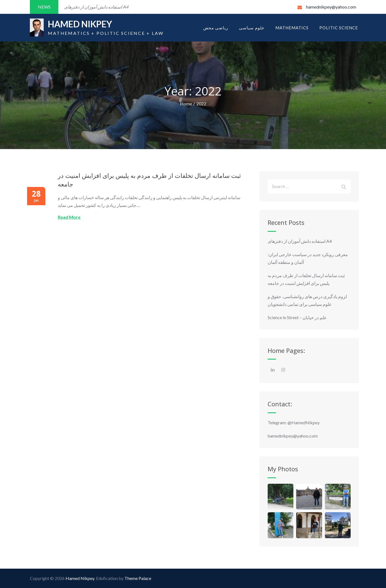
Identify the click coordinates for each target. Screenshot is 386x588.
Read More (69, 217)
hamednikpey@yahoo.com (327, 7)
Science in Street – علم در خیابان (297, 317)
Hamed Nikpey (80, 24)
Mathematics (292, 28)
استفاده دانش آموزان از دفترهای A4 (300, 241)
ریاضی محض (216, 28)
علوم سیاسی (252, 28)
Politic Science (339, 28)
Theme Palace (138, 578)
